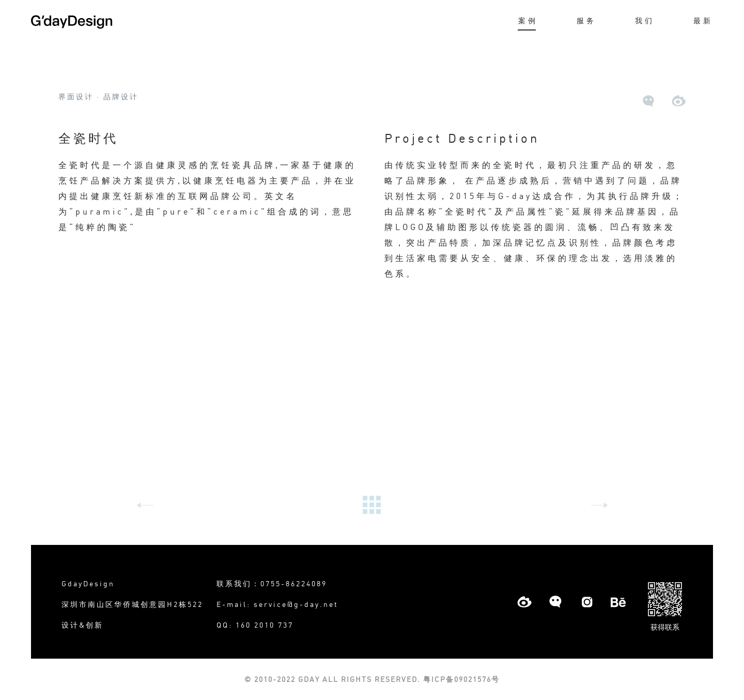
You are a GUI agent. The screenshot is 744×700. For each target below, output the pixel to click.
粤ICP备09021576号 (460, 679)
